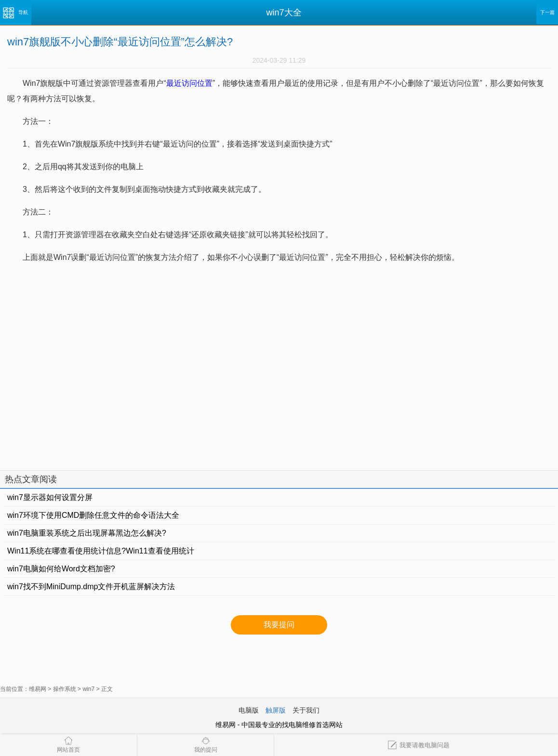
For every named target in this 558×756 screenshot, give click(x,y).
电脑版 (249, 710)
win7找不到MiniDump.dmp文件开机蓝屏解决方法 (91, 587)
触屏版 (276, 710)
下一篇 (547, 12)
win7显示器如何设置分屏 (50, 497)
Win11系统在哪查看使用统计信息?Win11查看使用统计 (101, 551)
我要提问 (279, 625)
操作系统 (65, 689)
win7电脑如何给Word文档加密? (61, 569)
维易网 (38, 689)
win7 (88, 689)
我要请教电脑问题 (418, 745)
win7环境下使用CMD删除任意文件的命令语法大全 (93, 515)
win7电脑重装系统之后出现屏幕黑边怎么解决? (87, 533)
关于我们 (306, 710)
